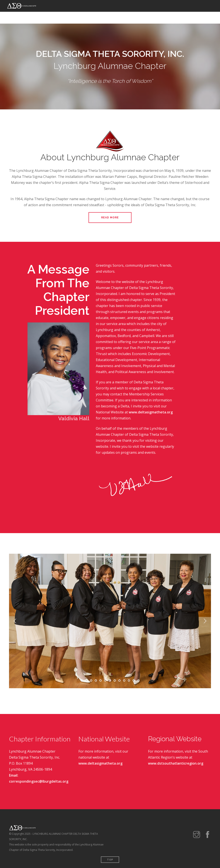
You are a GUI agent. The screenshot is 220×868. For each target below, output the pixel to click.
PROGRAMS (77, 18)
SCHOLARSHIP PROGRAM (151, 18)
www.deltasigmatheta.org (151, 412)
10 (124, 680)
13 (138, 680)
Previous (15, 621)
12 (134, 680)
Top (110, 860)
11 (129, 680)
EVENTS (96, 18)
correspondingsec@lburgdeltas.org (39, 781)
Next (205, 621)
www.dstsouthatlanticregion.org (176, 763)
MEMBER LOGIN (202, 18)
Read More (110, 218)
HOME (32, 18)
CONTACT (180, 18)
